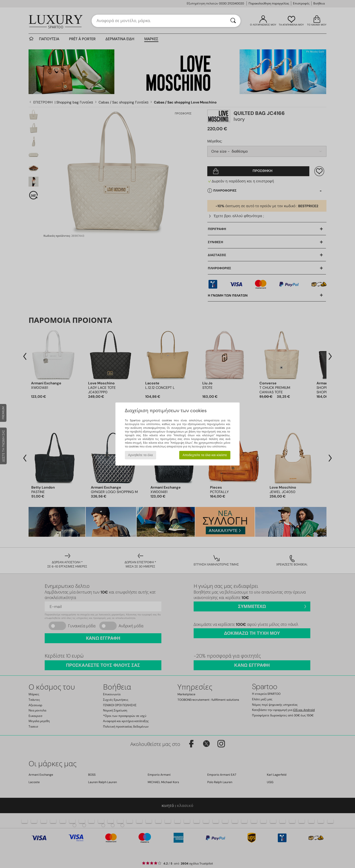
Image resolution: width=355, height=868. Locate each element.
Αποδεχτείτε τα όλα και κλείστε (205, 455)
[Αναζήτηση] (233, 21)
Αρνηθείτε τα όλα (141, 455)
